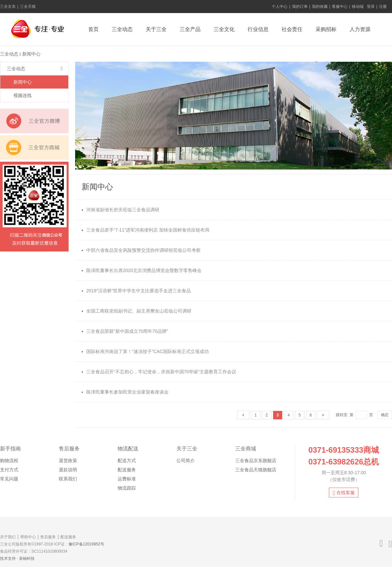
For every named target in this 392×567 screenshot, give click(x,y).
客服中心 (340, 7)
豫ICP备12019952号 (86, 544)
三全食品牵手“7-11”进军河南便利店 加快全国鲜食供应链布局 (146, 230)
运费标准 (127, 479)
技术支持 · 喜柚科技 (17, 559)
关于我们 (8, 537)
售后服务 (69, 449)
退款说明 (68, 470)
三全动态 (122, 29)
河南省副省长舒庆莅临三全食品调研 (121, 210)
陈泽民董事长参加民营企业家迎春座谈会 (125, 392)
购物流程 (9, 461)
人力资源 (360, 29)
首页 (93, 29)
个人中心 (280, 7)
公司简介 (186, 461)
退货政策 (68, 461)
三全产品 (190, 29)
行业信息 (258, 29)
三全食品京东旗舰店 (256, 461)
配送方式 (127, 461)
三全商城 (246, 449)
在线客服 (343, 493)
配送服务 (127, 470)
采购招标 (326, 29)
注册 (383, 7)
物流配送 (128, 449)
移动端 (358, 7)
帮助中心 (28, 537)
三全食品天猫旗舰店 (256, 470)
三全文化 (224, 29)
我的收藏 (320, 7)
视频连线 (23, 95)
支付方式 (9, 470)
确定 (385, 415)
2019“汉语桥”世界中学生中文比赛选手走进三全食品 (136, 291)
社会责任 (292, 29)
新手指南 (10, 449)
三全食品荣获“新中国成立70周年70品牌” (125, 331)
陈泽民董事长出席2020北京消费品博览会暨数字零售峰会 (142, 270)
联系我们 (68, 479)
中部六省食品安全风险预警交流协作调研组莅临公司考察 (141, 250)
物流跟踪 (127, 488)
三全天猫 (28, 7)
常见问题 (9, 479)
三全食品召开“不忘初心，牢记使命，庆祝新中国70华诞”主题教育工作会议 (159, 372)
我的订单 (300, 7)
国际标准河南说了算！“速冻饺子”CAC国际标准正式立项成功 (145, 351)
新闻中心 (23, 82)
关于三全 (156, 29)
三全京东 (8, 7)
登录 (371, 7)
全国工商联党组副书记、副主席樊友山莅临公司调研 (137, 311)
